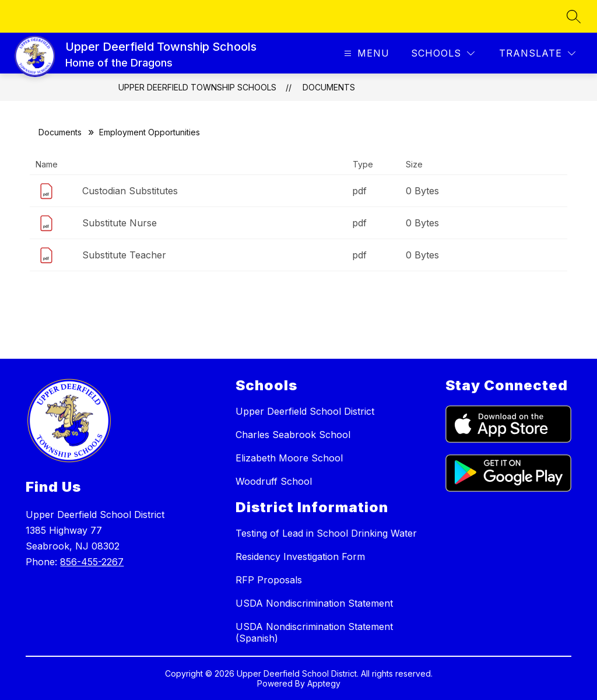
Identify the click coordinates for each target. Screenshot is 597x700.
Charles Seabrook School (293, 435)
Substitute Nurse (120, 223)
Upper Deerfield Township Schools (197, 87)
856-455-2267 (92, 562)
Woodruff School (274, 481)
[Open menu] (365, 53)
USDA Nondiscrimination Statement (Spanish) (314, 632)
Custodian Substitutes (130, 191)
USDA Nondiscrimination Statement (314, 603)
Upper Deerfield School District (305, 411)
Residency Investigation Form (300, 556)
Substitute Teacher (124, 255)
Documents (329, 87)
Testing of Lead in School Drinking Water (326, 533)
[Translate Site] (537, 53)
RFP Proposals (269, 580)
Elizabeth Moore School (289, 458)
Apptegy (324, 683)
